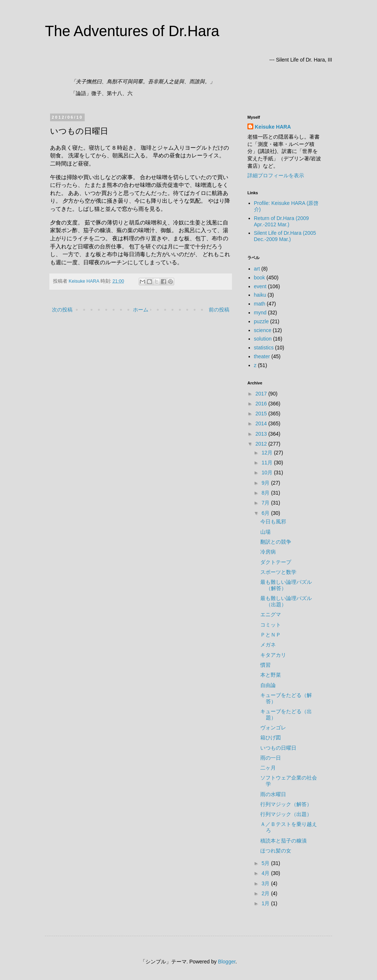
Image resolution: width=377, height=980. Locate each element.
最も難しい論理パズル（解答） (286, 585)
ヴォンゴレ (273, 728)
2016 (262, 404)
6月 (266, 513)
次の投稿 (62, 310)
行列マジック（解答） (286, 804)
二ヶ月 (268, 768)
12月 (267, 453)
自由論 (268, 685)
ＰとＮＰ (271, 635)
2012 (262, 444)
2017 (262, 394)
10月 (267, 472)
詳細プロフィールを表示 (276, 175)
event (260, 286)
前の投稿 (219, 310)
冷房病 (268, 552)
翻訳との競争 (276, 542)
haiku (260, 295)
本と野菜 (271, 675)
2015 (262, 414)
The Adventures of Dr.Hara (132, 31)
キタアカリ (273, 655)
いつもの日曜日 (278, 748)
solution (263, 339)
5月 (266, 863)
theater (262, 356)
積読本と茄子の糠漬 (283, 841)
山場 (265, 532)
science (263, 330)
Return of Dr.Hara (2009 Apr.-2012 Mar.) (281, 221)
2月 (266, 893)
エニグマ (271, 614)
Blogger (227, 962)
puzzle (261, 321)
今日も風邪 (273, 522)
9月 (266, 483)
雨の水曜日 (273, 794)
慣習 (265, 665)
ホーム (141, 310)
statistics (264, 348)
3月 (266, 883)
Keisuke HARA (273, 127)
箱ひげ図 (271, 737)
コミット (271, 625)
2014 (262, 423)
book (260, 278)
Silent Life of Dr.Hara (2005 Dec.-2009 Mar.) (285, 236)
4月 (266, 873)
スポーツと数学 (278, 572)
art (257, 269)
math (260, 304)
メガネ (268, 645)
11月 (267, 463)
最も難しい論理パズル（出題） (286, 601)
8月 (266, 493)
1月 (266, 903)
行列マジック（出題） (286, 814)
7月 (266, 503)
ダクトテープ (276, 562)
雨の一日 (271, 758)
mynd (260, 313)
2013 (262, 434)
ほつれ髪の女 (276, 851)
